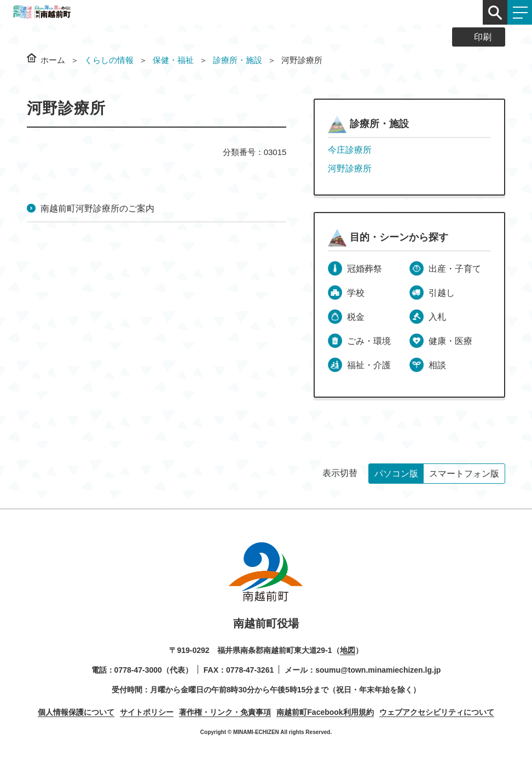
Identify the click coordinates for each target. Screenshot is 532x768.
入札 (437, 317)
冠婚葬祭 (365, 269)
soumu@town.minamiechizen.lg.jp (378, 670)
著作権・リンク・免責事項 (225, 712)
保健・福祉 (173, 60)
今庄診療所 (350, 150)
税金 (356, 317)
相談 (437, 365)
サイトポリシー (147, 712)
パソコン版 (396, 474)
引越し (442, 293)
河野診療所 (350, 168)
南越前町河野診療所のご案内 (97, 208)
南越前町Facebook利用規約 (325, 712)
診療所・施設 (238, 60)
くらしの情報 (109, 60)
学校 (356, 293)
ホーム (53, 60)
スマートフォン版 (464, 474)
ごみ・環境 (369, 341)
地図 (348, 650)
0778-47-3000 (138, 670)
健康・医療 (450, 341)
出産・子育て (455, 269)
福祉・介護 (369, 365)
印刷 (483, 37)
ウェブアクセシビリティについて (437, 712)
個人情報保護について (76, 712)
